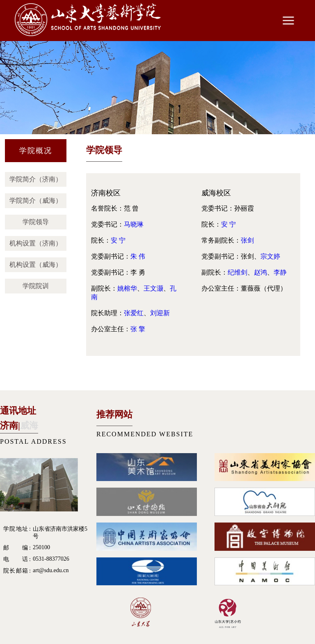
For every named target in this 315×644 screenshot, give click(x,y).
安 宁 (118, 240)
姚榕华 (127, 288)
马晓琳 (134, 224)
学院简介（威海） (36, 201)
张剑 (247, 240)
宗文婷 (270, 256)
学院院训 (36, 286)
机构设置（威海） (36, 265)
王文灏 (153, 288)
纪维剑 (237, 272)
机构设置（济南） (36, 243)
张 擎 (138, 329)
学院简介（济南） (36, 179)
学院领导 (36, 222)
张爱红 (134, 313)
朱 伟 (138, 256)
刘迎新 (160, 313)
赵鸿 (260, 272)
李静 (280, 272)
